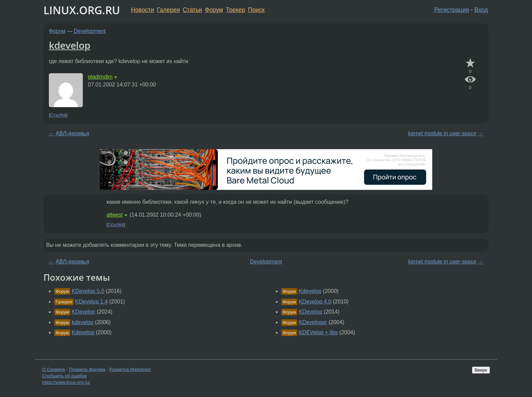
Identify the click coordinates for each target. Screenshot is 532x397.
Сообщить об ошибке (65, 376)
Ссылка (58, 115)
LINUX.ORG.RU (82, 10)
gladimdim (100, 77)
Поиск (256, 10)
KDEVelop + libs (318, 332)
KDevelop (83, 312)
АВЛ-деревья (72, 133)
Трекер (236, 10)
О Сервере (54, 369)
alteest (115, 215)
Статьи (192, 10)
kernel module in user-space (442, 133)
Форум (214, 10)
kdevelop (70, 45)
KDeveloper (313, 322)
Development (90, 31)
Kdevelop (83, 332)
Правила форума (87, 369)
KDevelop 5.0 (88, 291)
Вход (481, 10)
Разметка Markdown (130, 369)
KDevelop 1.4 (92, 302)
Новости (142, 10)
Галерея (168, 10)
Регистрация (452, 10)
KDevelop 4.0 (315, 302)
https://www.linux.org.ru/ (66, 382)
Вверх (481, 370)
